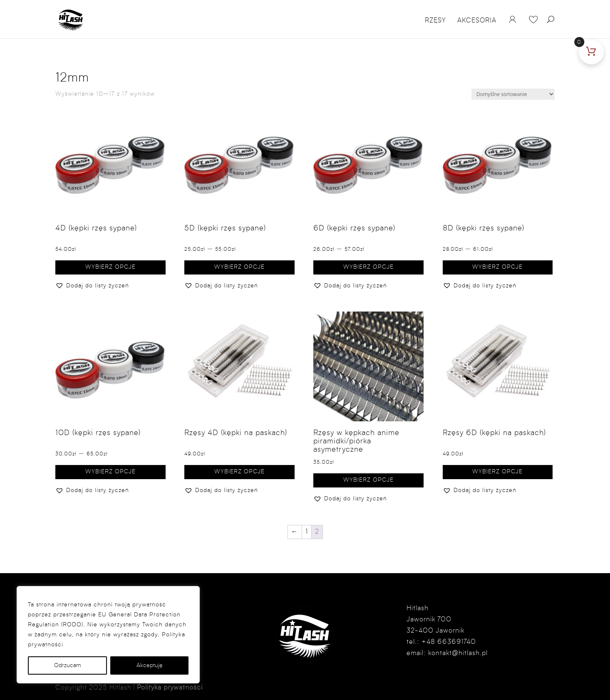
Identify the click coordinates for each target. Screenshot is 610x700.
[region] (108, 635)
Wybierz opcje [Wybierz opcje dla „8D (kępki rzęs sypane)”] (497, 267)
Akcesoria (477, 21)
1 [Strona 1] (307, 532)
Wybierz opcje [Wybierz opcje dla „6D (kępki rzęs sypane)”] (368, 267)
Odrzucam (68, 665)
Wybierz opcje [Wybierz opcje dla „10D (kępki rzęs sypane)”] (110, 472)
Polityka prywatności (170, 688)
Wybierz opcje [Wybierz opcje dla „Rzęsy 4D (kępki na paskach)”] (239, 472)
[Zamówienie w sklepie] (513, 94)
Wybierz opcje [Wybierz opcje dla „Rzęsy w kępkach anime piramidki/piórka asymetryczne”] (368, 480)
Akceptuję (150, 665)
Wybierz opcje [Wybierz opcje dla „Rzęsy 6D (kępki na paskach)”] (497, 472)
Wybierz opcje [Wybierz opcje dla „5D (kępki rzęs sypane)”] (239, 267)
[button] (92, 286)
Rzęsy (435, 21)
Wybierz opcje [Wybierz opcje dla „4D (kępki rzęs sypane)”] (110, 267)
